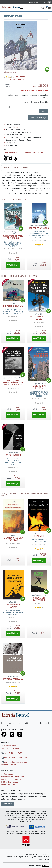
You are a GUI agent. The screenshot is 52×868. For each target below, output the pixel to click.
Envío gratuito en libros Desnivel (14, 779)
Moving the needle (13, 455)
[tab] (6, 168)
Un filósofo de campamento (39, 599)
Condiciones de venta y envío (13, 777)
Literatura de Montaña (14, 152)
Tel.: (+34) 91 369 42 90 (12, 753)
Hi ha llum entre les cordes (39, 318)
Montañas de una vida (13, 679)
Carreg (15, 127)
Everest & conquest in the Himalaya (13, 237)
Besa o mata (39, 536)
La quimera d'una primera (39, 387)
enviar (44, 111)
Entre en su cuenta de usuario (39, 2)
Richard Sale (10, 72)
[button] (43, 7)
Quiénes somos (7, 774)
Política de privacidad (10, 782)
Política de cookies (9, 785)
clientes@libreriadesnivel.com (14, 757)
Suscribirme (8, 804)
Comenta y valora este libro (15, 79)
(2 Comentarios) (19, 77)
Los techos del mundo (39, 228)
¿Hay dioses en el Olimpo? (13, 606)
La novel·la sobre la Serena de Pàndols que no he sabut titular (13, 383)
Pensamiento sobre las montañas (13, 539)
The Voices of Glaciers (13, 306)
